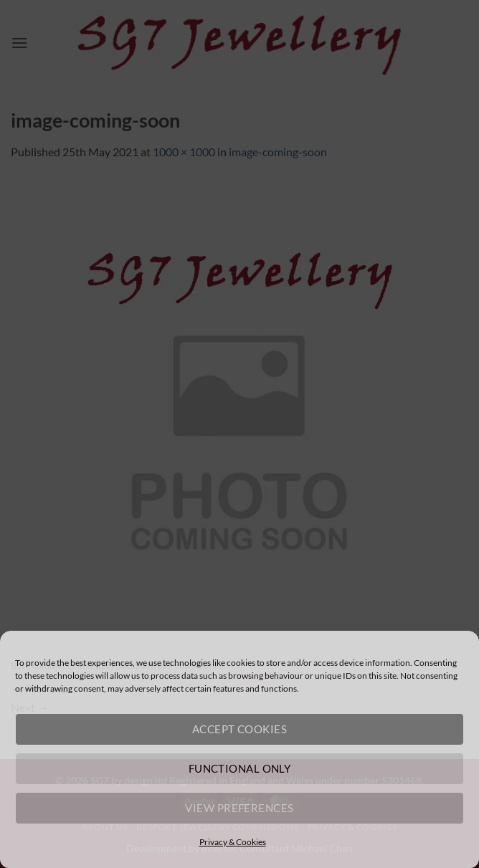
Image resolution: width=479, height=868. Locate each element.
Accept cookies (239, 729)
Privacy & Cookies (233, 842)
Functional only (240, 768)
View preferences (239, 808)
